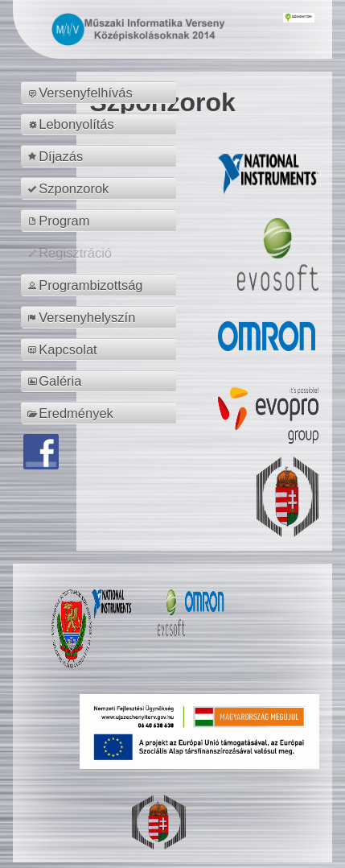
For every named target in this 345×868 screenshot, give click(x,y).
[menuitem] (101, 93)
